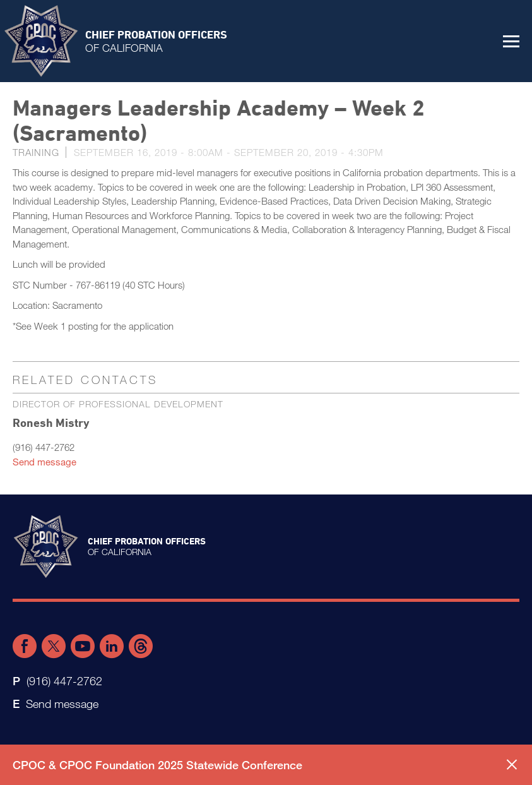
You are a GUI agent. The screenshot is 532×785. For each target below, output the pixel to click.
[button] (511, 41)
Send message (44, 462)
